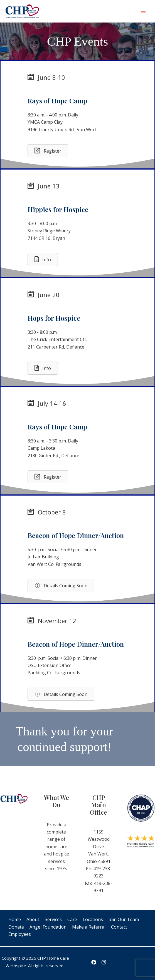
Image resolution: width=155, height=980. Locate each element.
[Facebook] (94, 962)
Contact (119, 927)
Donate (16, 927)
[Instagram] (104, 962)
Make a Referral (89, 927)
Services (53, 919)
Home (15, 919)
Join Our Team (124, 919)
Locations (93, 919)
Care (72, 919)
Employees (20, 934)
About (33, 919)
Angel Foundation (48, 927)
